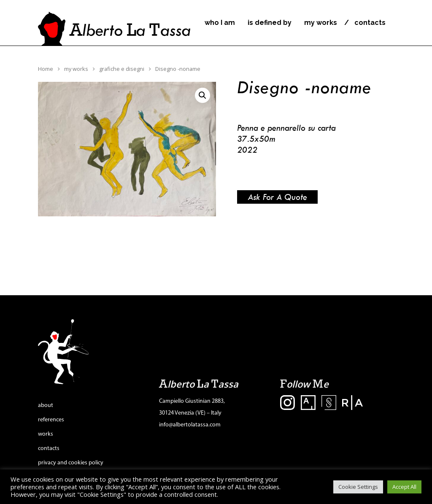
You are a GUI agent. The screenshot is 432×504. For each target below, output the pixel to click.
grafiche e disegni (122, 69)
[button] (202, 95)
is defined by (270, 23)
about (46, 406)
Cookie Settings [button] (358, 487)
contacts (370, 23)
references (51, 420)
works (46, 434)
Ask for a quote (277, 197)
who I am (220, 23)
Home (46, 69)
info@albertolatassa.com (190, 425)
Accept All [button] (404, 487)
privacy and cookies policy (71, 463)
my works (321, 23)
